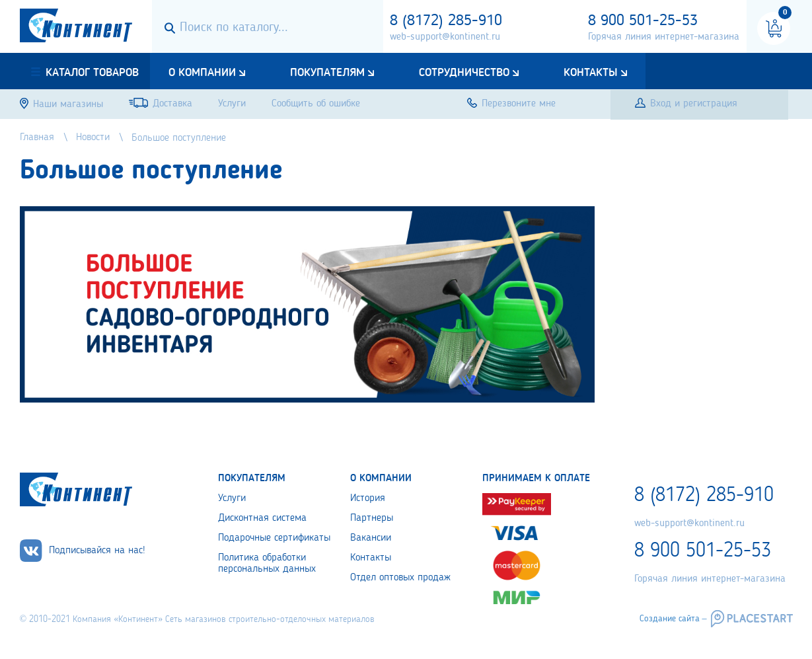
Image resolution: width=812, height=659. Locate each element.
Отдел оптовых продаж (400, 578)
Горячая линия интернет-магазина (664, 37)
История (368, 498)
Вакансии (371, 538)
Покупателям (327, 73)
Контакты (591, 73)
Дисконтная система (262, 518)
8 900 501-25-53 (643, 21)
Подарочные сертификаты (274, 538)
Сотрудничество (464, 73)
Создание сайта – (673, 619)
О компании (202, 73)
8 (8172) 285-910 (446, 21)
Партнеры (372, 518)
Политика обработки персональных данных (267, 563)
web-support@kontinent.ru (445, 37)
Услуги (232, 498)
